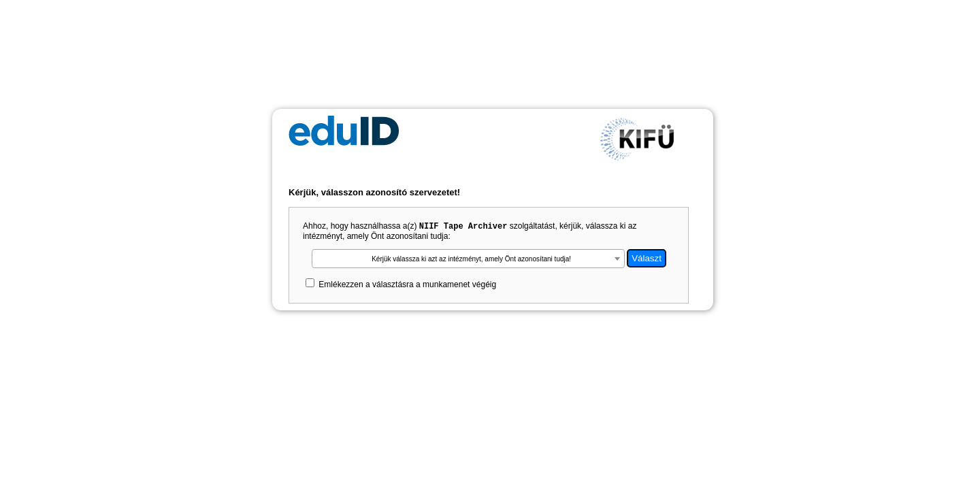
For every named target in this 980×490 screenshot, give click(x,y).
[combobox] (468, 260)
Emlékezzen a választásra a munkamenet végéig (407, 286)
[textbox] (468, 261)
